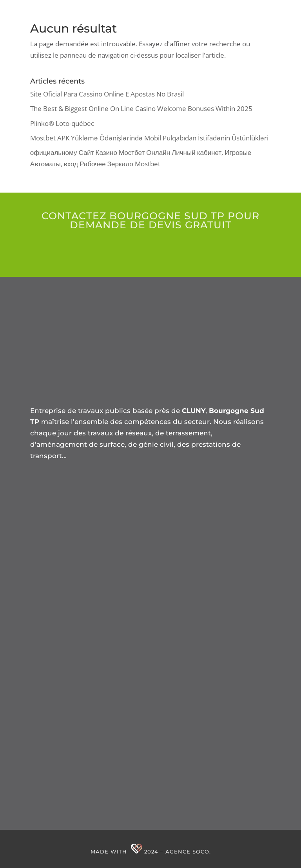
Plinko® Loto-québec (62, 123)
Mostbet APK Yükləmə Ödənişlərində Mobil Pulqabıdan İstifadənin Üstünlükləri (149, 138)
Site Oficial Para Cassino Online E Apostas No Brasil (107, 94)
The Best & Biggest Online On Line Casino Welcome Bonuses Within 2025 (141, 108)
